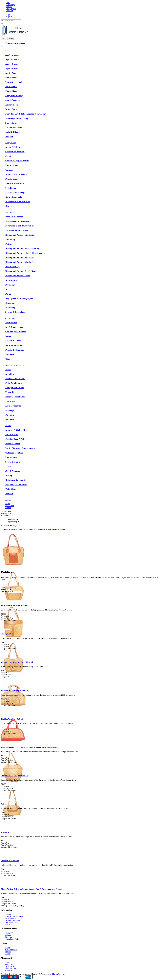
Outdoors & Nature (14, 453)
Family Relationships (15, 388)
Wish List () (10, 966)
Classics (9, 156)
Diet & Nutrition (13, 471)
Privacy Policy (11, 918)
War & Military (12, 267)
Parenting (10, 415)
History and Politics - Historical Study (22, 248)
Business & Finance (14, 217)
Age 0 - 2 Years (12, 55)
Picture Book (11, 91)
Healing (9, 475)
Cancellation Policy (12, 939)
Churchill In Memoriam (10, 861)
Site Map (9, 937)
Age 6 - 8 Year (12, 68)
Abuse (8, 370)
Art (7, 289)
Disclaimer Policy (12, 922)
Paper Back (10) (13, 522)
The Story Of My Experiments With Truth (17, 662)
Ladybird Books (13, 132)
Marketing (10, 307)
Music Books (11, 87)
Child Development (14, 383)
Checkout (9, 970)
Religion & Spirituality (16, 480)
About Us (9, 914)
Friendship (10, 392)
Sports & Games (13, 462)
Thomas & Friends (14, 127)
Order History (10, 964)
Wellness (9, 494)
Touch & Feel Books (14, 82)
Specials (8, 952)
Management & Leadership (18, 221)
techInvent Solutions (58, 974)
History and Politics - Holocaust (20, 258)
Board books (11, 77)
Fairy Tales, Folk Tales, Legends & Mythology (26, 114)
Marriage (10, 410)
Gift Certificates (11, 950)
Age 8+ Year (11, 73)
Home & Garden (13, 444)
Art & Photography (14, 327)
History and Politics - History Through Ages (25, 253)
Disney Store (11, 109)
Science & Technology (15, 192)
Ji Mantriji (5, 832)
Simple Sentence (13, 100)
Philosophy (10, 239)
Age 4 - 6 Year (12, 64)
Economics (10, 303)
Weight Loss (11, 489)
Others (8, 206)
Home (8, 924)
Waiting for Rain (7, 634)
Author (8, 954)
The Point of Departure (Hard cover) (15, 691)
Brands (8, 948)
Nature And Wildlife (14, 345)
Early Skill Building (14, 96)
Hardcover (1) (12, 520)
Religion (9, 137)
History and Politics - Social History (21, 271)
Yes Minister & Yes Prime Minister (14, 606)
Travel (8, 466)
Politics (9, 244)
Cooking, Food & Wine (16, 332)
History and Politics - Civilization (20, 235)
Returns (8, 935)
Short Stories (11, 123)
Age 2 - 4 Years (12, 59)
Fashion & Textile (13, 341)
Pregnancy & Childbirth (16, 485)
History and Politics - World (18, 276)
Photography (11, 457)
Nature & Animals (14, 197)
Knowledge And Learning (17, 118)
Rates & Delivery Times (14, 916)
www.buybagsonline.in (56, 529)
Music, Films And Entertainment (20, 448)
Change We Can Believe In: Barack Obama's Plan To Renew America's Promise (31, 889)
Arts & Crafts (12, 435)
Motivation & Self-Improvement (20, 226)
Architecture (11, 280)
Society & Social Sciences (17, 230)
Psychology (10, 285)
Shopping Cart (11, 968)
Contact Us (9, 933)
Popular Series (12, 179)
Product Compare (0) (8, 588)
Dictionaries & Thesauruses (18, 202)
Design (8, 294)
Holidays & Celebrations (16, 174)
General (9, 170)
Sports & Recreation (15, 183)
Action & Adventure (14, 147)
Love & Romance (13, 406)
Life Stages (10, 401)
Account (8, 962)
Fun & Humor (12, 165)
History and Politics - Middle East (21, 262)
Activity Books (12, 105)
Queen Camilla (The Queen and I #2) (15, 776)
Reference (10, 354)
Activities (10, 374)
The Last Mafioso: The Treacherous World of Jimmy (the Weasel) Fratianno (30, 747)
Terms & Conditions (13, 920)
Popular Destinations (15, 350)
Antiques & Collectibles (16, 430)
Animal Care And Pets (15, 379)
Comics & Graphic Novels (17, 161)
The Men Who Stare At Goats (12, 719)
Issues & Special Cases (15, 397)
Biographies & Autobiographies (19, 298)
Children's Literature (15, 152)
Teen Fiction (11, 188)
